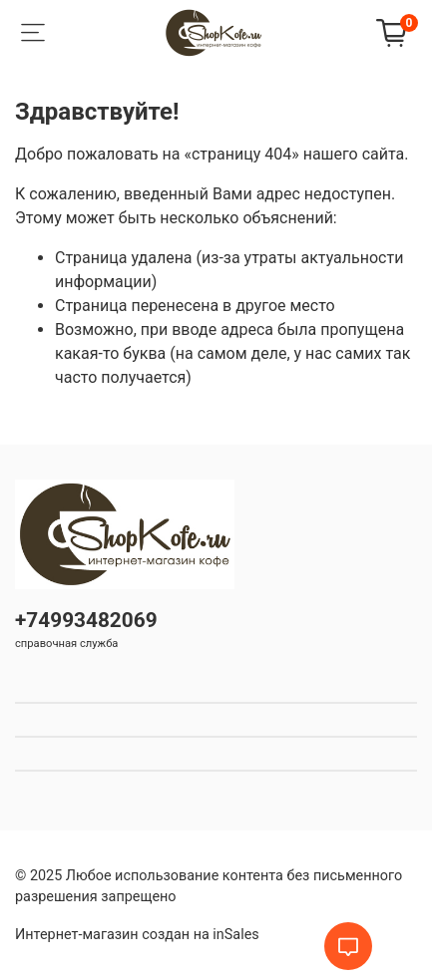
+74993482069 (86, 620)
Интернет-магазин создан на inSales (137, 935)
